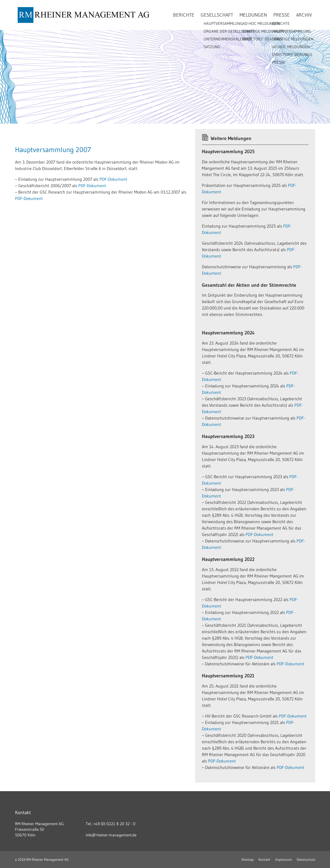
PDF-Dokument (113, 179)
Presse (282, 15)
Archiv (304, 15)
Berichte (184, 15)
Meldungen (253, 15)
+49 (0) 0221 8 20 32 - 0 (114, 824)
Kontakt (264, 859)
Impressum (284, 859)
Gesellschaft (217, 15)
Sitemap (247, 859)
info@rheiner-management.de (111, 835)
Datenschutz (306, 859)
